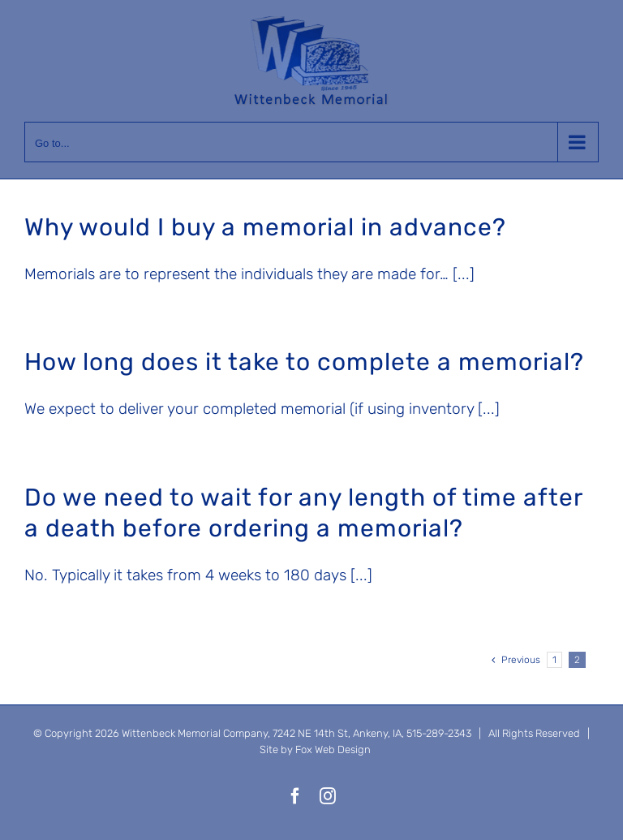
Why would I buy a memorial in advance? (265, 227)
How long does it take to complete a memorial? (304, 362)
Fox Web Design (333, 750)
